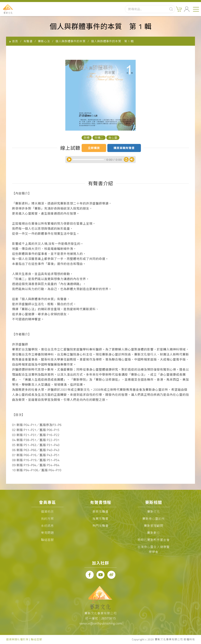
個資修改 (47, 512)
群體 (87, 138)
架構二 (99, 138)
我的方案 (47, 519)
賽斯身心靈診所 (154, 519)
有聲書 (28, 41)
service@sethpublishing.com (101, 623)
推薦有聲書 (100, 519)
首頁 (15, 41)
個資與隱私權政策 (17, 639)
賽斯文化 (154, 512)
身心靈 (113, 138)
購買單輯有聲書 (124, 148)
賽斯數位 (154, 533)
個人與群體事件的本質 (71, 41)
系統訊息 (47, 526)
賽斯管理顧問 (154, 526)
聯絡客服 (47, 540)
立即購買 (94, 148)
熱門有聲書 (100, 526)
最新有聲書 (100, 512)
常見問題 (47, 533)
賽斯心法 (44, 41)
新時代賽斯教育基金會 (154, 540)
